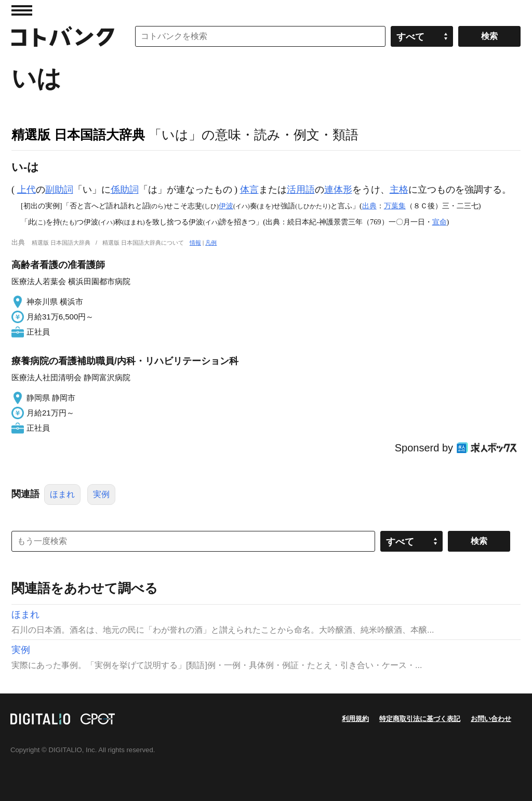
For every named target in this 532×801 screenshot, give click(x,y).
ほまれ (62, 494)
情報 (195, 243)
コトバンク (63, 36)
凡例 (211, 243)
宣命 (440, 222)
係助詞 (125, 190)
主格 (399, 190)
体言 (249, 190)
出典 (369, 206)
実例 (101, 494)
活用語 (301, 190)
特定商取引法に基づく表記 (420, 719)
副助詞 (59, 190)
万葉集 (395, 206)
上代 (26, 190)
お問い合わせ (491, 719)
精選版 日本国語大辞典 (78, 135)
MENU (22, 10)
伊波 (226, 206)
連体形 (338, 190)
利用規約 (355, 719)
